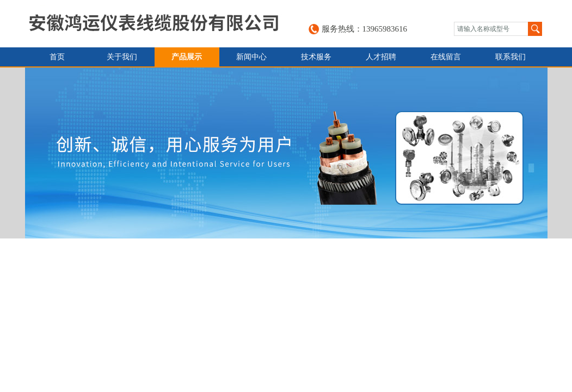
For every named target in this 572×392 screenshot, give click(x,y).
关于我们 (122, 57)
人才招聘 (381, 57)
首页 (57, 57)
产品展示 (187, 57)
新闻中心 (251, 57)
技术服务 (316, 57)
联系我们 (511, 57)
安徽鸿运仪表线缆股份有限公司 (153, 24)
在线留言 (446, 57)
